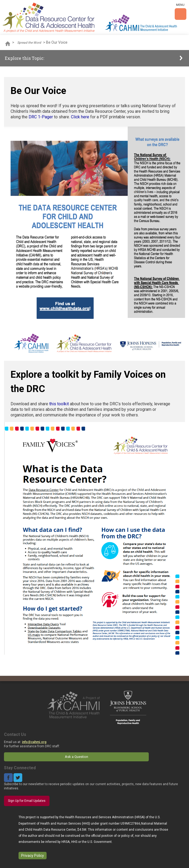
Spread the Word (29, 43)
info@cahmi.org (34, 742)
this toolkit (59, 404)
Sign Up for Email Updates (27, 801)
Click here (81, 117)
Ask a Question (76, 757)
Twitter (18, 778)
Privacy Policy (33, 856)
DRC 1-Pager (41, 117)
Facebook (8, 778)
